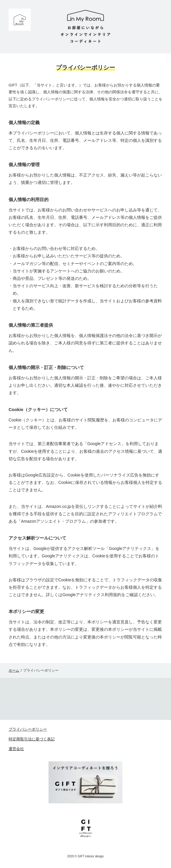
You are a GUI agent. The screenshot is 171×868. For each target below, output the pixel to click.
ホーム (14, 670)
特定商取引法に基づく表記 (32, 739)
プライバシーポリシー (28, 729)
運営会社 (16, 749)
